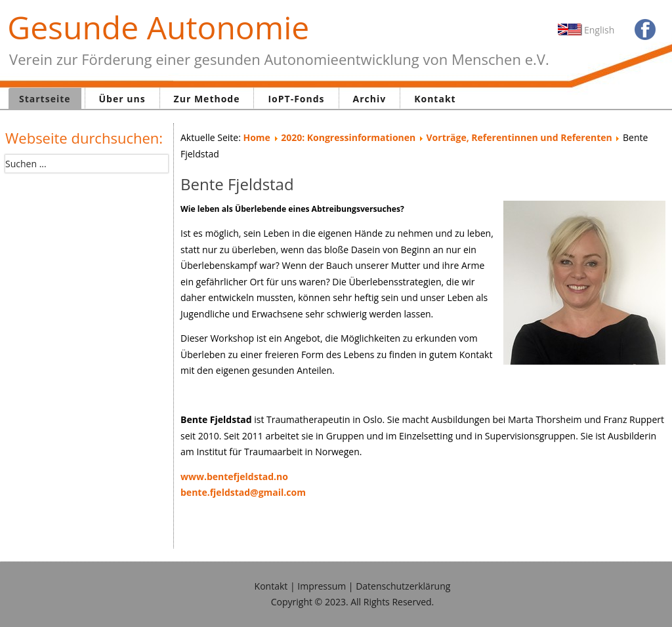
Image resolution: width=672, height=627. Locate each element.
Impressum (322, 586)
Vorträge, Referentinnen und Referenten (519, 137)
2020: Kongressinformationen (348, 137)
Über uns (122, 99)
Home (256, 137)
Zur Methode (207, 99)
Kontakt (435, 99)
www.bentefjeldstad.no (234, 476)
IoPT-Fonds (296, 99)
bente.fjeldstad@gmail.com (243, 492)
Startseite (45, 99)
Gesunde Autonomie (158, 27)
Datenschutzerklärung (403, 586)
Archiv (370, 99)
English (599, 30)
